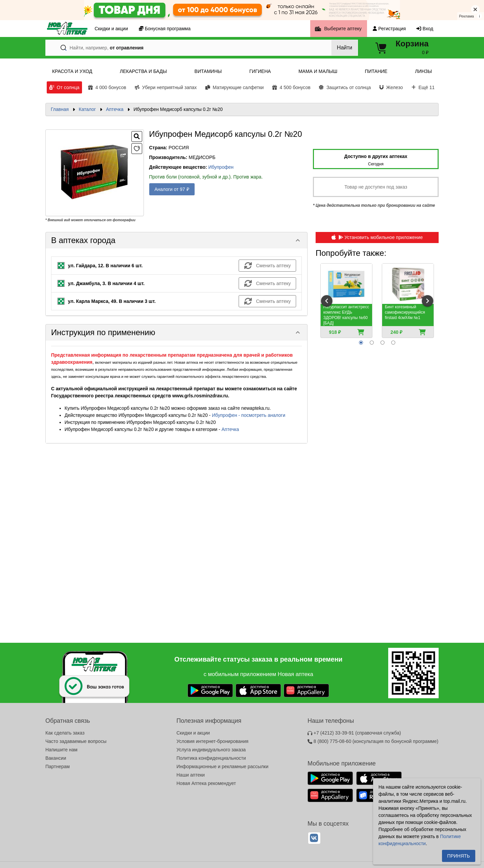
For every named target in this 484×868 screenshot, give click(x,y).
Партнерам (57, 766)
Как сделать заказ (65, 733)
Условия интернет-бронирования (212, 741)
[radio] (361, 343)
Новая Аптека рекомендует (206, 783)
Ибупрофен (221, 167)
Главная (60, 109)
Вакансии (56, 758)
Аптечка (115, 109)
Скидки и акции (193, 733)
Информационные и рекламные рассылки (223, 766)
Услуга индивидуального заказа (211, 750)
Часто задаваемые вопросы (76, 741)
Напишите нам (61, 750)
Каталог (87, 109)
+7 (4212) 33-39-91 (354, 733)
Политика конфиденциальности (211, 758)
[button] (176, 240)
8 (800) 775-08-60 (373, 741)
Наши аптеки (191, 775)
